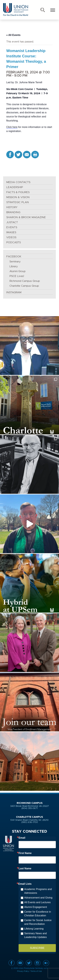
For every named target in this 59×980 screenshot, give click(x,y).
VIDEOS (11, 237)
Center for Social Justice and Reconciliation (38, 922)
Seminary (15, 262)
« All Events (13, 35)
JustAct (12, 222)
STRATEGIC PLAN (18, 202)
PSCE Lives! (17, 276)
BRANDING (13, 212)
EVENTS (12, 227)
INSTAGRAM (14, 292)
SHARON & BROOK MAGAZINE (26, 217)
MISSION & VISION (18, 197)
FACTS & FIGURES (18, 192)
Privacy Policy (23, 971)
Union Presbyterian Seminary (16, 10)
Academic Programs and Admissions (38, 891)
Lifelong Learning (34, 929)
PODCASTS (14, 242)
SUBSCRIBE (37, 948)
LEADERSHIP (15, 187)
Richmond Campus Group (25, 281)
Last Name (25, 869)
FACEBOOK (14, 257)
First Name (25, 853)
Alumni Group (17, 271)
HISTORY (12, 207)
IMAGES (11, 232)
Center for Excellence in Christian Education (38, 914)
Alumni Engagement (36, 907)
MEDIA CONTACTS (18, 182)
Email (22, 838)
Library (14, 266)
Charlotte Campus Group (24, 286)
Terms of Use (36, 971)
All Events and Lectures (37, 902)
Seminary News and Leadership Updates (35, 935)
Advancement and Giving (38, 898)
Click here (12, 127)
